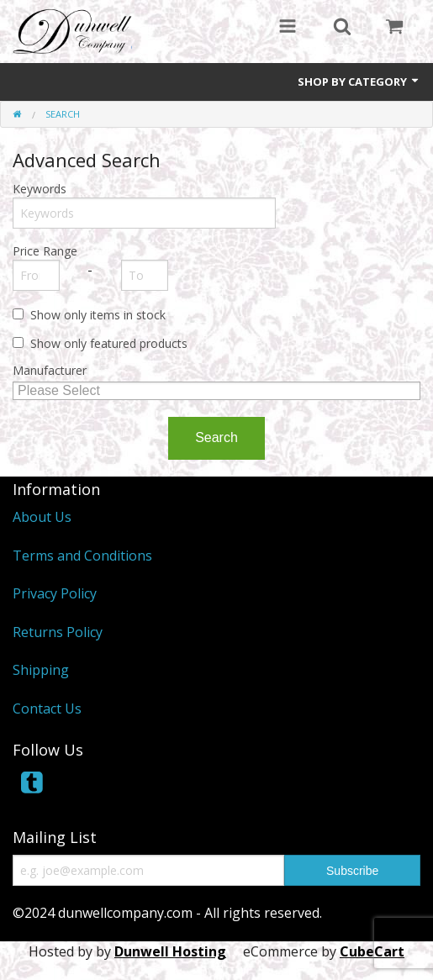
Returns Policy (58, 632)
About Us (42, 517)
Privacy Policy (55, 593)
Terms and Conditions (82, 556)
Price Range (45, 251)
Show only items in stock (98, 315)
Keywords (40, 189)
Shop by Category (359, 82)
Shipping (41, 670)
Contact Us (47, 709)
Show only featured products (109, 343)
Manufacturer (50, 370)
